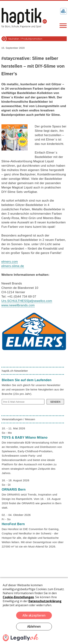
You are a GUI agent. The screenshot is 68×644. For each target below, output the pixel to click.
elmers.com (10, 262)
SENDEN (55, 402)
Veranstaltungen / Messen (18, 419)
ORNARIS (14, 489)
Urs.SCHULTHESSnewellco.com (27, 301)
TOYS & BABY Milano (25, 438)
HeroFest (13, 524)
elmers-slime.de (13, 266)
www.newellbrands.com (18, 305)
